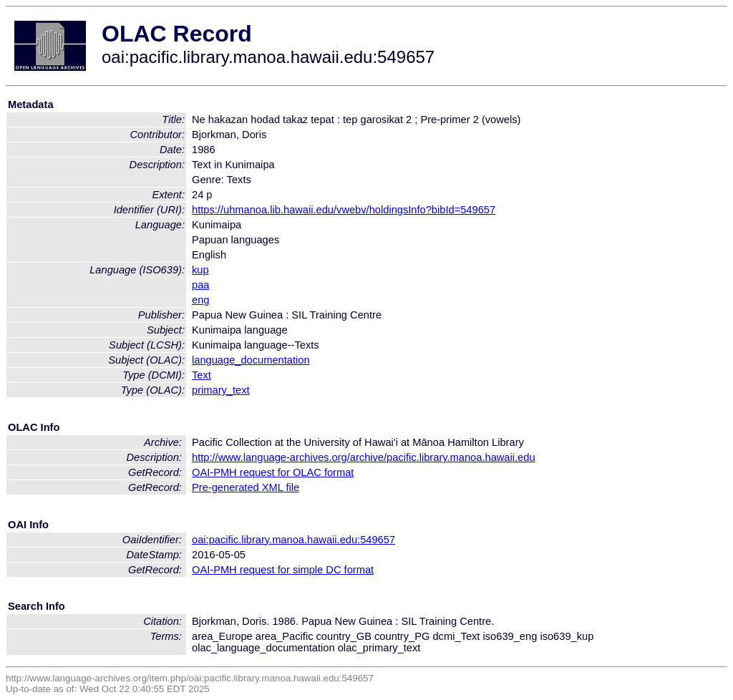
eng (200, 300)
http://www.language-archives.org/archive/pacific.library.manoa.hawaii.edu (364, 457)
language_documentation (251, 360)
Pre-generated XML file (246, 487)
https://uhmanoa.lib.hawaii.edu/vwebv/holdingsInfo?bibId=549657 (344, 210)
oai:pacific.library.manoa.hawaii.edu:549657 (293, 540)
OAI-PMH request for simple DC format (283, 570)
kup (200, 270)
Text (202, 375)
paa (200, 285)
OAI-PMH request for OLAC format (273, 472)
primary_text (221, 390)
